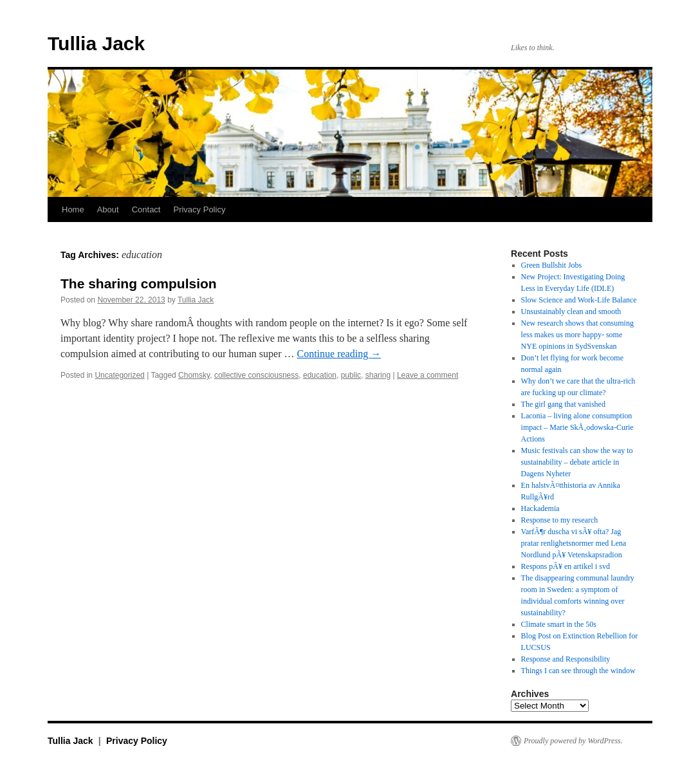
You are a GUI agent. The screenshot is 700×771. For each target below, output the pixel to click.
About (108, 209)
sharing (378, 375)
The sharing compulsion (139, 283)
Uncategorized (119, 375)
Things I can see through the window (578, 671)
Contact (146, 209)
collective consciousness (256, 375)
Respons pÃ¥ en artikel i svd (566, 566)
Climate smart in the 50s (559, 624)
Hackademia (540, 508)
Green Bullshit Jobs (552, 265)
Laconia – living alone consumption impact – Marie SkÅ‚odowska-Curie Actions (577, 427)
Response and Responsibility (566, 659)
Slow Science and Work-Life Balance (579, 300)
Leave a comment (428, 375)
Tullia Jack (96, 43)
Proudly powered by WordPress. (573, 741)
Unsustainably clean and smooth (571, 311)
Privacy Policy (199, 209)
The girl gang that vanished (563, 404)
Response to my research (560, 520)
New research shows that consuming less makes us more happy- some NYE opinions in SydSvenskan (577, 335)
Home (73, 209)
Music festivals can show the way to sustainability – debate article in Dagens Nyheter (577, 462)
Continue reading (339, 354)
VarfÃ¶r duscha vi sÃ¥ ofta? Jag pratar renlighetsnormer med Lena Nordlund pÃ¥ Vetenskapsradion (574, 543)
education (320, 375)
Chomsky (194, 375)
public (351, 375)
